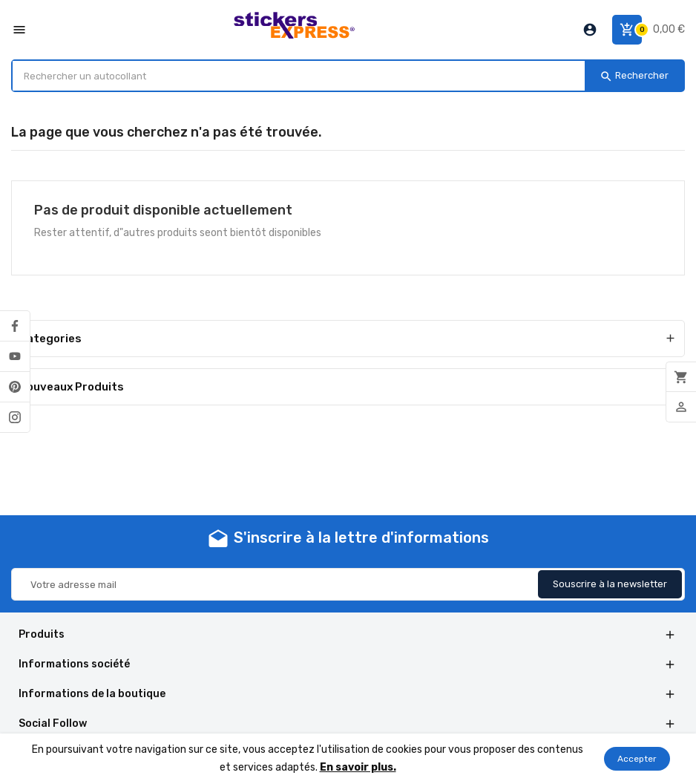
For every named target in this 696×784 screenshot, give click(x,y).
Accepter (637, 759)
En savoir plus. (358, 767)
